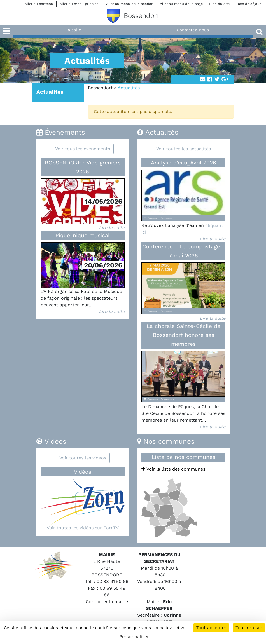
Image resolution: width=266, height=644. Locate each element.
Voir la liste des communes (173, 469)
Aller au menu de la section (130, 4)
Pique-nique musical (83, 235)
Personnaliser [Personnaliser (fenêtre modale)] (134, 637)
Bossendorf (100, 88)
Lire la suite (112, 228)
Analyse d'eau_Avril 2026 (184, 163)
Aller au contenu (39, 4)
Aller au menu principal (80, 4)
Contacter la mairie (107, 602)
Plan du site (219, 4)
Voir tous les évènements (83, 149)
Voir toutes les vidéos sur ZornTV (83, 528)
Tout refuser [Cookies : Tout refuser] (249, 628)
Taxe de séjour (249, 4)
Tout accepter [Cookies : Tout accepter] (211, 628)
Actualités (50, 92)
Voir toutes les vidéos (83, 458)
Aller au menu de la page (181, 4)
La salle (73, 30)
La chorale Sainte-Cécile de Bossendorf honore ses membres (184, 335)
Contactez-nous (193, 30)
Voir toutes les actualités (184, 149)
